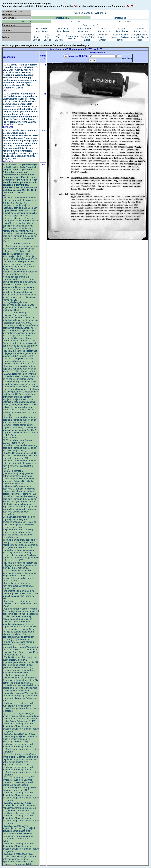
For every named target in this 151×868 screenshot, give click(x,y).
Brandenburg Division (72, 37)
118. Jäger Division (59, 37)
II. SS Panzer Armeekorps (84, 30)
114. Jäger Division (36, 37)
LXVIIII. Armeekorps (122, 30)
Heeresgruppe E (61, 18)
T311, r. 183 (75, 21)
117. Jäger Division (48, 37)
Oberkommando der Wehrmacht (90, 13)
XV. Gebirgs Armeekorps (42, 30)
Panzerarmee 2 (90, 25)
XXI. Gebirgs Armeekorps (63, 30)
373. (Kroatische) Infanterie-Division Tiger (140, 37)
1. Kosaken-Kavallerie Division (102, 37)
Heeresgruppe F (120, 18)
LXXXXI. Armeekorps (140, 30)
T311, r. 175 (26, 21)
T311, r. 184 (125, 21)
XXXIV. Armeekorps (104, 30)
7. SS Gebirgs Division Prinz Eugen (87, 37)
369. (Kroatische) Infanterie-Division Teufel (120, 37)
